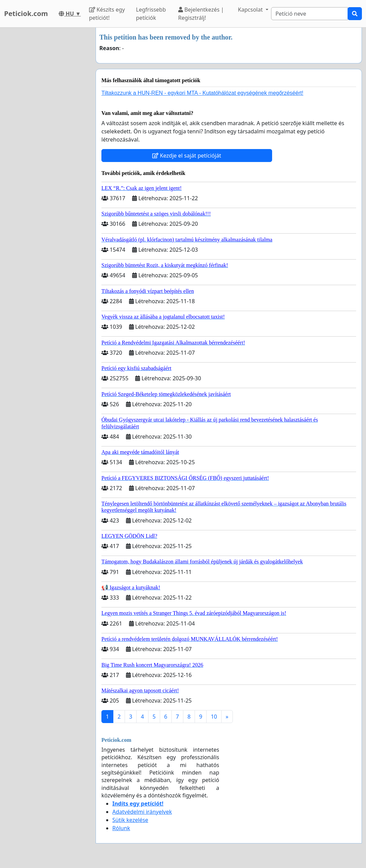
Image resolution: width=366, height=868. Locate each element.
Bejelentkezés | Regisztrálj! (201, 14)
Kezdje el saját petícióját (187, 156)
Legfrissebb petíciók (151, 14)
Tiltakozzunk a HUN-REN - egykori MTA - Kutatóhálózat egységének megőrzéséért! (202, 93)
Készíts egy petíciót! (107, 14)
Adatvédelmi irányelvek (142, 812)
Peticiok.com (26, 13)
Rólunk (121, 828)
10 (214, 717)
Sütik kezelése (130, 820)
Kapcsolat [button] (251, 10)
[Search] (309, 14)
